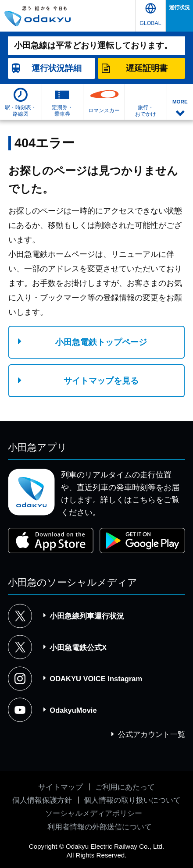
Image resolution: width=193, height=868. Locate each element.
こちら (144, 500)
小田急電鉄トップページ (101, 342)
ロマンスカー (104, 110)
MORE (180, 102)
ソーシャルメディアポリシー (94, 813)
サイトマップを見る (101, 381)
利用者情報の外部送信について (100, 827)
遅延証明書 (147, 68)
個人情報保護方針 (42, 800)
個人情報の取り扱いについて (132, 800)
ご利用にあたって (125, 787)
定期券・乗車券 (62, 111)
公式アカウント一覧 (152, 734)
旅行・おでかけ (146, 111)
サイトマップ (61, 787)
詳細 (57, 68)
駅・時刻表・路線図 (21, 111)
